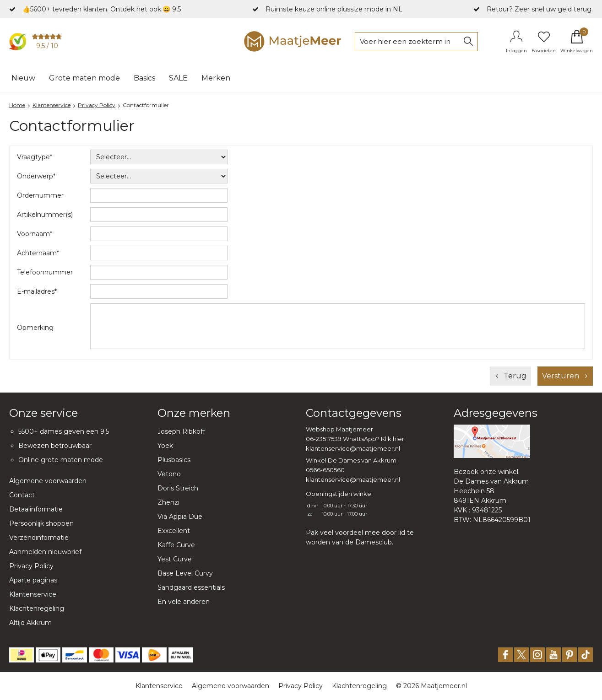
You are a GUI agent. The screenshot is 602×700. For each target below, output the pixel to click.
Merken (216, 78)
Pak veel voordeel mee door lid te (360, 533)
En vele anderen (184, 602)
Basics (144, 78)
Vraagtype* (35, 157)
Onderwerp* (36, 176)
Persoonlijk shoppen (41, 523)
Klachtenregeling (37, 608)
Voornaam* (35, 234)
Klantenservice (33, 594)
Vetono (169, 474)
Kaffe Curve (176, 545)
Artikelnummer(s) (45, 215)
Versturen (561, 376)
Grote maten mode (84, 78)
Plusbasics (174, 460)
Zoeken (468, 42)
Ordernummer (40, 195)
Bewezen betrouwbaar (55, 446)
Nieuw (23, 78)
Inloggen (516, 51)
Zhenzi (168, 502)
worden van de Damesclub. (350, 542)
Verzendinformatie (39, 538)
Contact (22, 495)
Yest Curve (175, 559)
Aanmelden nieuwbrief (45, 552)
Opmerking (35, 328)
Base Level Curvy (185, 573)
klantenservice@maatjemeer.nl (353, 448)
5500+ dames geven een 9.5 (64, 431)
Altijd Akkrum (30, 623)
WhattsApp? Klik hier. (374, 439)
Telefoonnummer (45, 272)
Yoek (165, 446)
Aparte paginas (33, 580)
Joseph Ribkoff (181, 431)
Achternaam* (38, 253)
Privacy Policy (31, 566)
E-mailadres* (37, 291)
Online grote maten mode (61, 460)
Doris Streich (178, 488)
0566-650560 (325, 470)
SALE (178, 78)
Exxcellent (174, 531)
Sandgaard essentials (191, 587)
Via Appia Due (180, 517)
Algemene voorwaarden (48, 481)
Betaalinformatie (36, 509)
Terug (515, 376)
